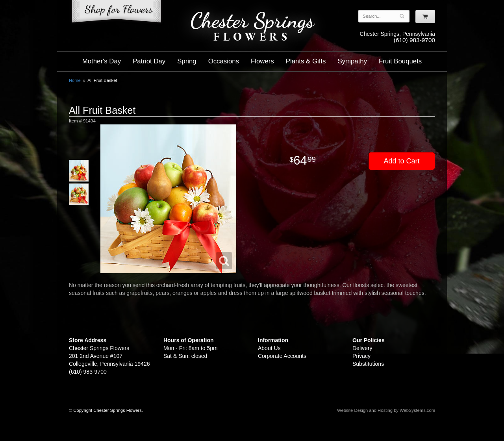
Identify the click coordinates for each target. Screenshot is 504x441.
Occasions (224, 61)
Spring (187, 61)
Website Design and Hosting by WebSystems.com (386, 410)
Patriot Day (149, 61)
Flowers (262, 61)
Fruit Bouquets (400, 61)
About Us (269, 348)
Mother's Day (102, 61)
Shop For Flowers (117, 13)
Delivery (362, 348)
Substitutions (368, 364)
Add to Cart (401, 161)
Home (75, 80)
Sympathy (352, 61)
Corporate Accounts (282, 356)
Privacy (361, 356)
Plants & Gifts (306, 61)
